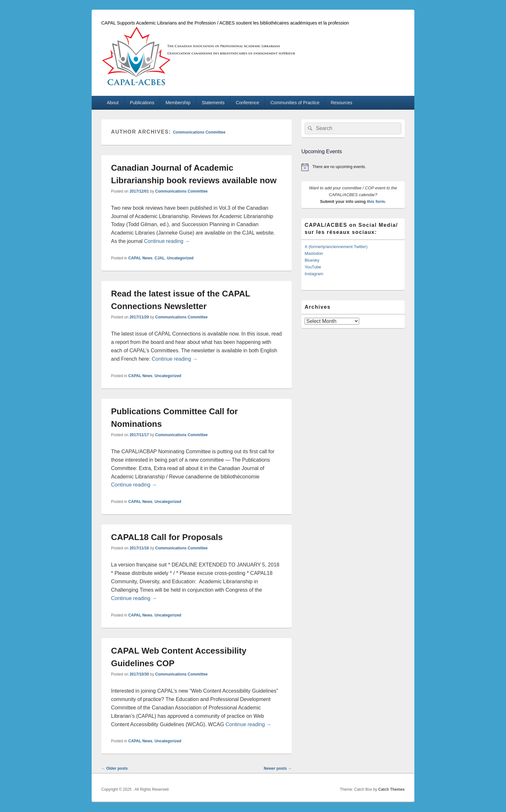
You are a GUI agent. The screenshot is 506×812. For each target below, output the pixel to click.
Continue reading (167, 241)
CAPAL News (140, 258)
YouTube (313, 267)
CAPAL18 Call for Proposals (167, 537)
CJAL (160, 258)
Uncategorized (180, 258)
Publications (142, 103)
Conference (248, 103)
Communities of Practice (295, 103)
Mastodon (314, 253)
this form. (376, 201)
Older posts (115, 768)
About (113, 103)
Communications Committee (199, 132)
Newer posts (278, 768)
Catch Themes (391, 789)
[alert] (353, 167)
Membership (178, 103)
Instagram (314, 274)
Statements (213, 103)
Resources (342, 103)
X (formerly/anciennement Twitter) (336, 247)
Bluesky (312, 260)
